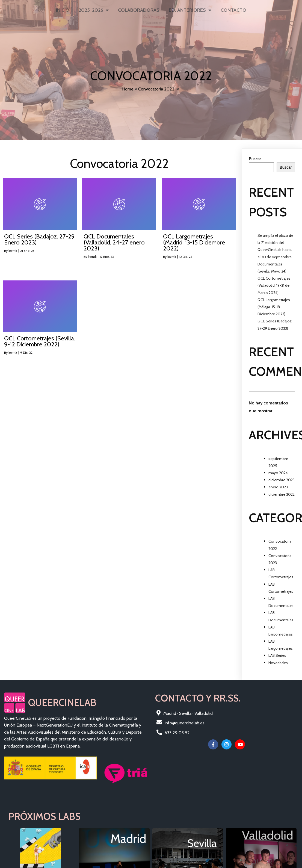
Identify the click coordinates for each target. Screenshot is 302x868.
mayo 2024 (278, 471)
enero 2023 (278, 485)
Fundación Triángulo (70, 825)
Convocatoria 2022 (156, 88)
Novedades (278, 661)
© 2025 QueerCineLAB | (28, 825)
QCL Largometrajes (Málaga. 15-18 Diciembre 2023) (274, 305)
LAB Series (277, 654)
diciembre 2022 (282, 492)
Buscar (255, 157)
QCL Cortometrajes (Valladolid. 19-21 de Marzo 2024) (274, 283)
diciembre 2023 (282, 478)
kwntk (13, 249)
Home (128, 88)
